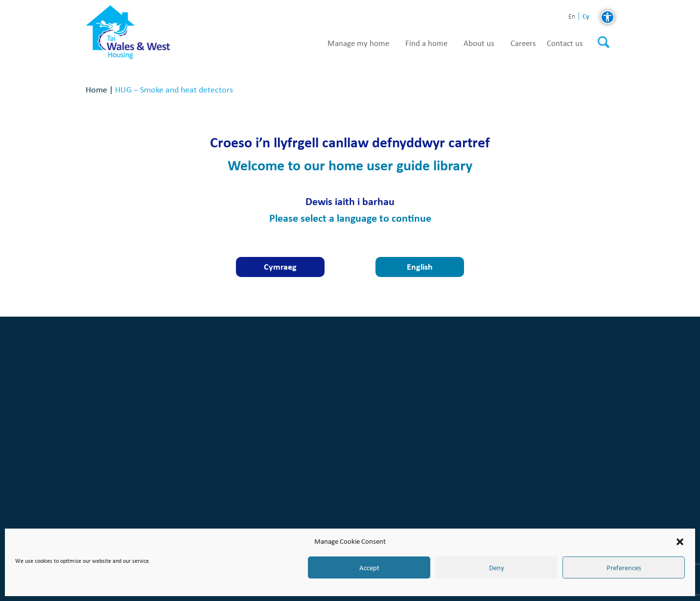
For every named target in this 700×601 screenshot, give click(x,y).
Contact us (565, 44)
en (572, 17)
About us (479, 44)
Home (96, 89)
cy (586, 16)
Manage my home (358, 44)
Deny (497, 568)
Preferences (624, 568)
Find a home (426, 44)
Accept (369, 568)
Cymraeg (280, 267)
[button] (680, 542)
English (420, 267)
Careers (523, 44)
